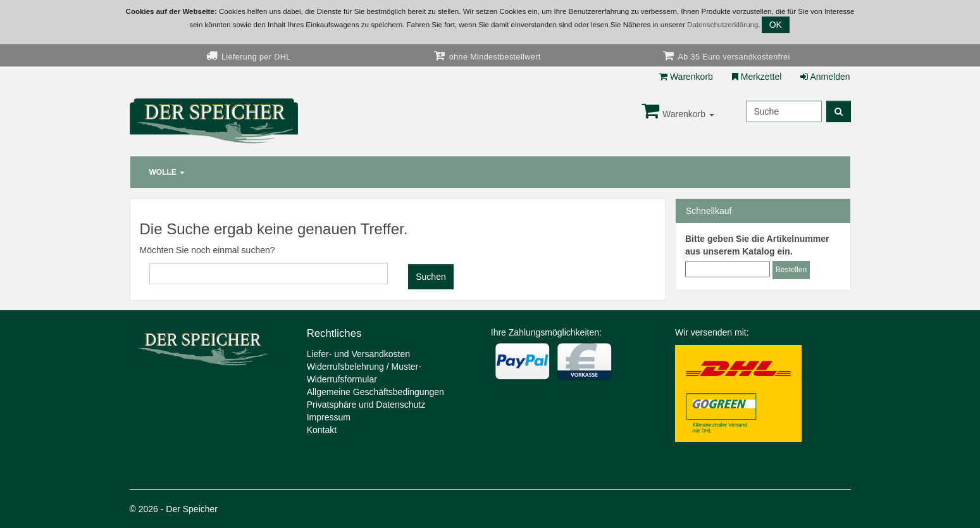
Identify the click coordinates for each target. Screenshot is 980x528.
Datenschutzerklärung (723, 25)
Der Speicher (192, 509)
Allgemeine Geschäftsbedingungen (375, 392)
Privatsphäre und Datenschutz (366, 405)
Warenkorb (686, 77)
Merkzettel (757, 77)
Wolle (167, 172)
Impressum (329, 417)
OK (776, 25)
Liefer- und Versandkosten (358, 354)
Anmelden (825, 77)
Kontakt (322, 430)
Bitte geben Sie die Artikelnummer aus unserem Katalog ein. (757, 245)
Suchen (431, 277)
